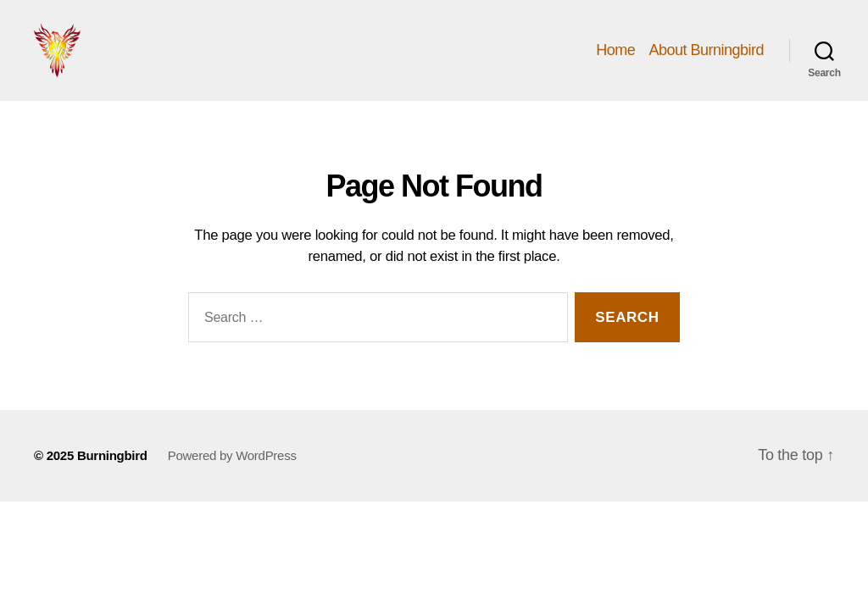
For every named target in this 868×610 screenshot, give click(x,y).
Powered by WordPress (232, 478)
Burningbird (112, 478)
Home (615, 61)
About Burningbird (706, 61)
